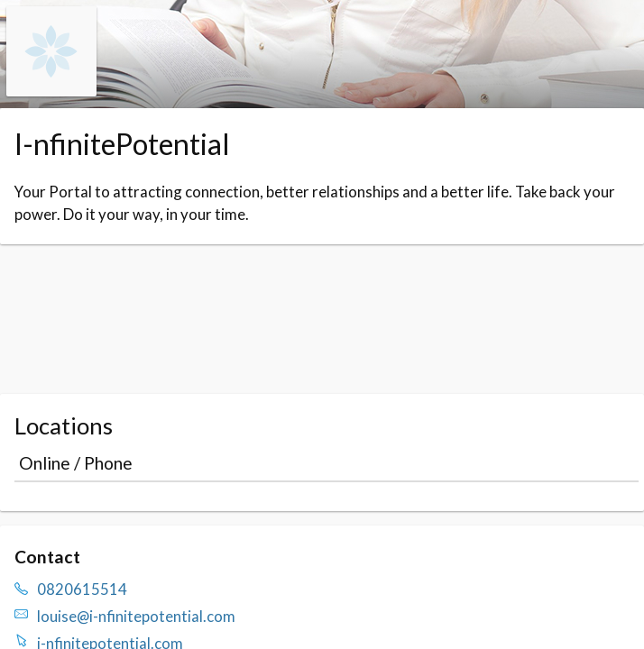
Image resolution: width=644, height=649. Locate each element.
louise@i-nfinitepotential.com (136, 616)
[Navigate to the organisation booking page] (51, 91)
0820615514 (82, 589)
